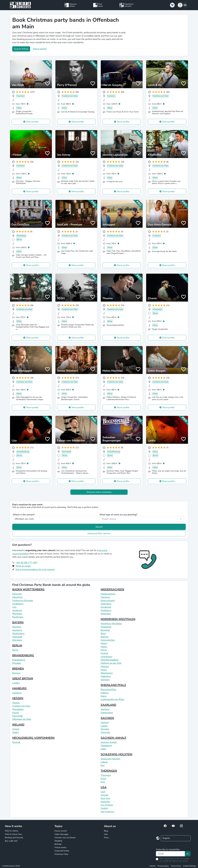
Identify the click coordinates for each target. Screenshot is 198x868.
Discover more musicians (99, 492)
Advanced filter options (99, 533)
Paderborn (106, 676)
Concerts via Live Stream (65, 838)
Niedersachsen (108, 594)
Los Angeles (107, 805)
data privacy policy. (180, 861)
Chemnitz (105, 732)
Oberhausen (107, 673)
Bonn (103, 633)
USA (104, 787)
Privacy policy (163, 866)
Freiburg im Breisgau (23, 601)
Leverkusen (106, 657)
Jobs (106, 834)
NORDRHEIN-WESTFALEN (118, 619)
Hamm (104, 647)
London (16, 683)
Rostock (16, 742)
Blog (106, 831)
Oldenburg (106, 604)
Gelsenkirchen (108, 640)
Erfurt (103, 779)
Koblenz (105, 693)
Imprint (152, 866)
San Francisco (107, 812)
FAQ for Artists (12, 831)
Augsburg (17, 630)
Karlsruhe (17, 594)
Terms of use (176, 866)
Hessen (16, 703)
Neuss (104, 670)
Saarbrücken (107, 713)
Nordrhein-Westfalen (111, 624)
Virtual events (60, 847)
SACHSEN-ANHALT (113, 738)
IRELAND (18, 725)
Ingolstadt (17, 637)
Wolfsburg (106, 610)
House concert (61, 831)
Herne (104, 650)
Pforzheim (17, 614)
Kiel (103, 765)
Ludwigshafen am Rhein (113, 699)
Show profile (32, 122)
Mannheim (17, 597)
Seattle (104, 808)
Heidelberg (18, 604)
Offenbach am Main (22, 719)
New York (105, 798)
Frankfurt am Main (21, 706)
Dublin (16, 732)
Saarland (105, 709)
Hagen (104, 643)
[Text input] (170, 854)
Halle (103, 749)
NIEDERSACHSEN (112, 589)
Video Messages (61, 834)
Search (99, 527)
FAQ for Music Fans (13, 834)
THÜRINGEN (109, 771)
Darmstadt (18, 716)
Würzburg (17, 640)
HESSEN (18, 698)
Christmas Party (61, 854)
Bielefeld (105, 630)
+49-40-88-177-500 (26, 563)
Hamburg (17, 693)
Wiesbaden (18, 709)
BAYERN (18, 622)
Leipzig (104, 726)
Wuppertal (106, 627)
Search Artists (21, 49)
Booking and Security (14, 838)
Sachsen (105, 723)
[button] (182, 5)
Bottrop (105, 637)
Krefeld (104, 653)
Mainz (104, 696)
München (17, 627)
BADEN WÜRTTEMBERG (28, 589)
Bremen (16, 673)
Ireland (16, 729)
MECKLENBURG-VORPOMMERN (33, 738)
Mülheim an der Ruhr (111, 663)
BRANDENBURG (23, 655)
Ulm (14, 607)
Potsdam (17, 663)
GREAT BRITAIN (23, 678)
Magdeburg (106, 746)
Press (106, 838)
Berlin (15, 650)
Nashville (105, 802)
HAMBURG (19, 688)
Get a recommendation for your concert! (35, 569)
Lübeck (104, 762)
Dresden (105, 729)
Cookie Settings (189, 866)
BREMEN (18, 669)
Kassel (16, 713)
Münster (105, 666)
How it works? (40, 49)
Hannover (105, 597)
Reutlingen (18, 617)
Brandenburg (19, 660)
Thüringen (106, 775)
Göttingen (106, 614)
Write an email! (23, 566)
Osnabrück (106, 607)
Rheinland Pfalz (108, 690)
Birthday (58, 844)
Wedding (58, 841)
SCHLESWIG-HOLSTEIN (116, 754)
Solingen (105, 680)
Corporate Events (62, 851)
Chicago (105, 795)
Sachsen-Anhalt (109, 742)
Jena (103, 782)
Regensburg (18, 633)
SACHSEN (107, 718)
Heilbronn (17, 610)
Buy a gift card (11, 841)
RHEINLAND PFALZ (113, 685)
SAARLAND (108, 705)
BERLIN (17, 646)
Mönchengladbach (110, 660)
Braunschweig (108, 601)
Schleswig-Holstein (110, 759)
